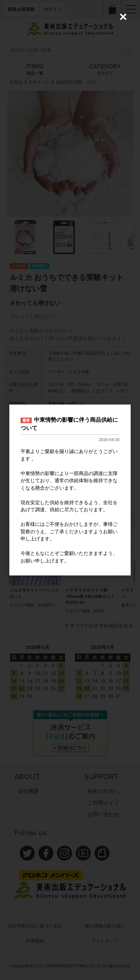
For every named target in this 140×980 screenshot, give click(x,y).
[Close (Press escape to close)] (123, 17)
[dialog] (70, 490)
